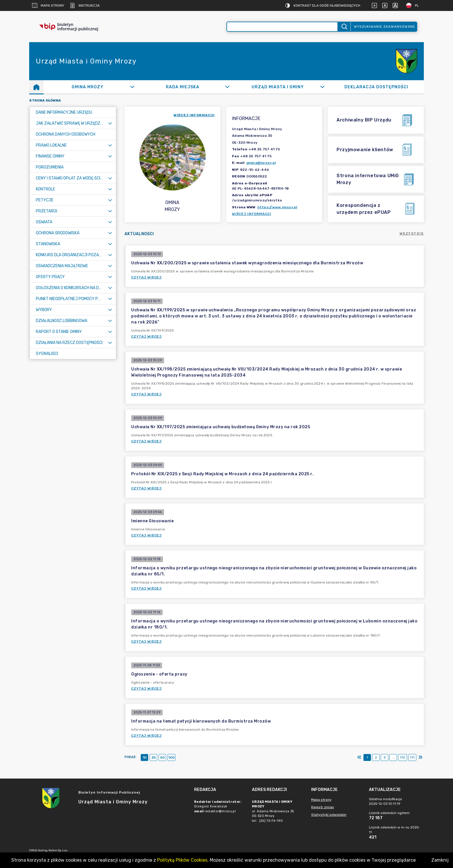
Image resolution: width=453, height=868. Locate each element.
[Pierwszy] (359, 757)
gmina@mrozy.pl (261, 163)
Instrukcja (85, 5)
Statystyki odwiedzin (329, 815)
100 (171, 757)
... (393, 757)
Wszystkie (412, 233)
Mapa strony (48, 5)
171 (412, 757)
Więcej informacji (252, 214)
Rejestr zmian (323, 807)
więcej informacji (194, 115)
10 (145, 757)
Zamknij (440, 860)
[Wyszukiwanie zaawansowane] (282, 27)
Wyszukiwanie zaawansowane (385, 27)
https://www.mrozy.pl (277, 207)
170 (403, 757)
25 (154, 757)
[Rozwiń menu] (110, 123)
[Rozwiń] (132, 87)
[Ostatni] (420, 757)
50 (163, 757)
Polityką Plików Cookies (182, 860)
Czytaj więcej (146, 277)
